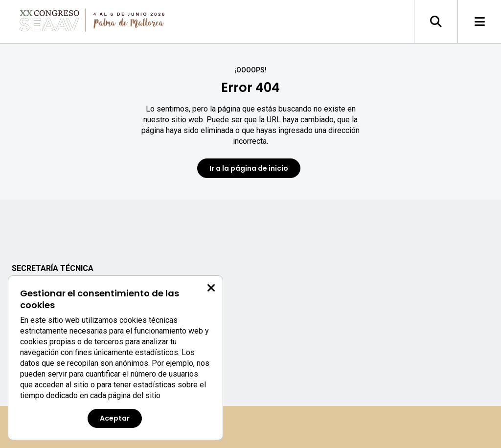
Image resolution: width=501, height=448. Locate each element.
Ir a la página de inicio (249, 168)
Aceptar (115, 418)
